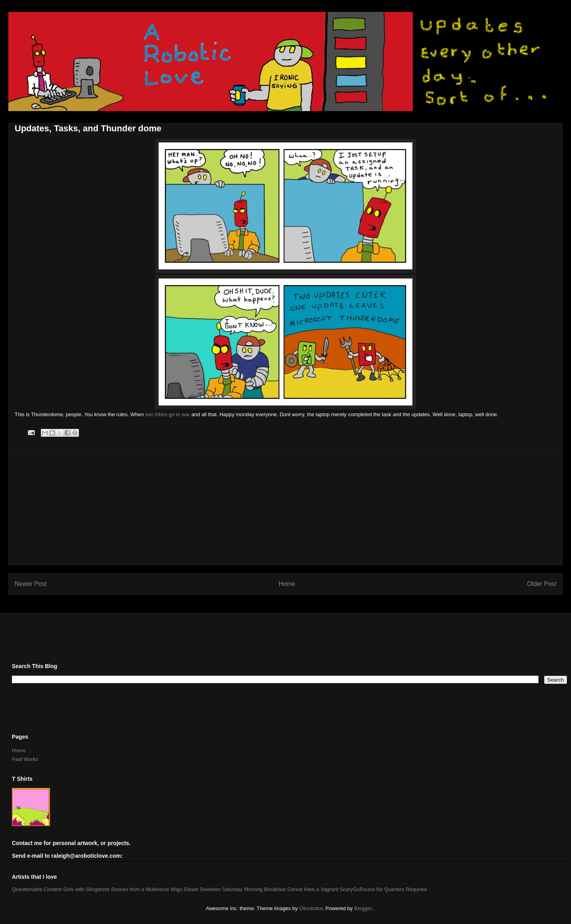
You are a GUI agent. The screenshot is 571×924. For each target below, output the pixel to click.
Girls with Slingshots (86, 889)
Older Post (542, 584)
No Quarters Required (401, 889)
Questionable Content (37, 889)
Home (287, 584)
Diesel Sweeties (202, 889)
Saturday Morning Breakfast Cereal (262, 889)
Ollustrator (311, 908)
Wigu (176, 889)
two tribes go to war (168, 414)
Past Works (25, 759)
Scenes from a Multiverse (140, 889)
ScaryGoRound (357, 889)
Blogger (363, 908)
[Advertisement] (285, 509)
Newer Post (31, 584)
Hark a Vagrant (321, 889)
